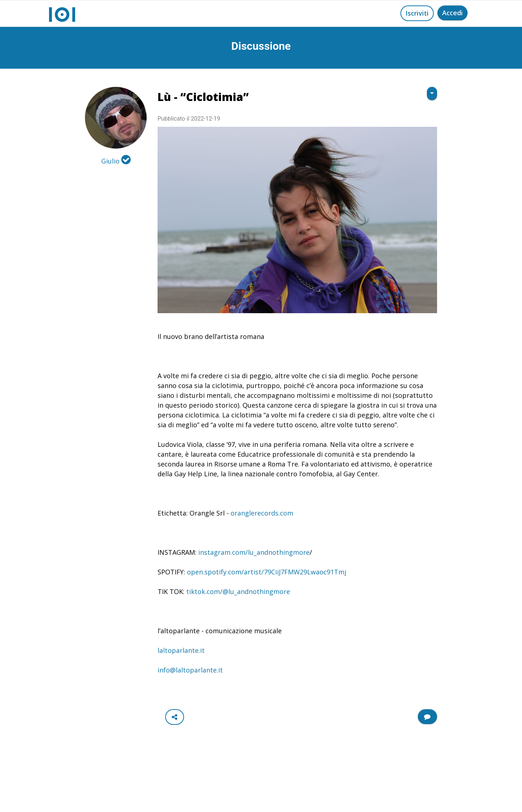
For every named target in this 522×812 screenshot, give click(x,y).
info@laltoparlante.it (190, 670)
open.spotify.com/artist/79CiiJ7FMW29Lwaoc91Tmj (267, 572)
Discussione (261, 46)
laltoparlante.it (181, 650)
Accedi (452, 13)
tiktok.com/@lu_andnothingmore (238, 591)
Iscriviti (417, 13)
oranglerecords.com (262, 513)
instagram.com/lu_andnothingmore (254, 552)
